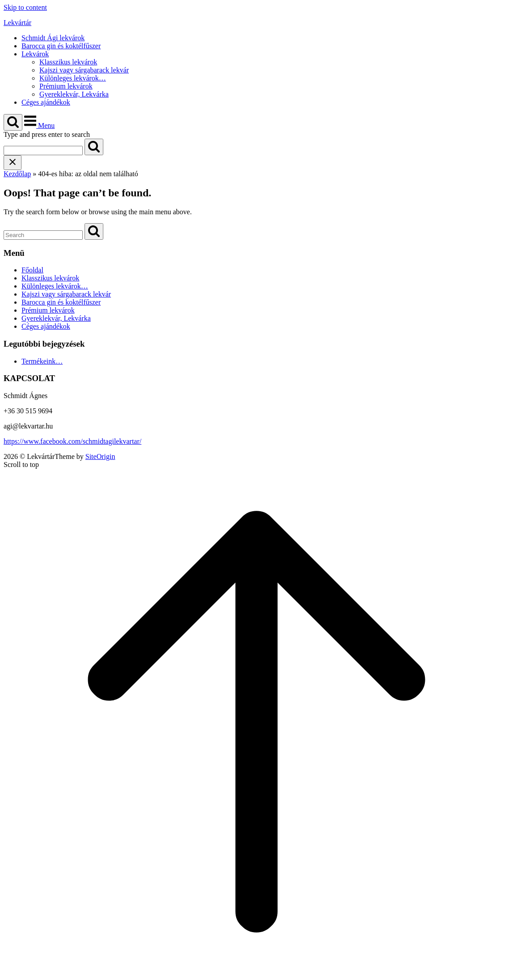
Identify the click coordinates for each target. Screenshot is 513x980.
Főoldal (32, 270)
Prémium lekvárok (66, 86)
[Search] (94, 147)
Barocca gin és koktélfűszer (61, 46)
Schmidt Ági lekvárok (53, 38)
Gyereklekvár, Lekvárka (74, 94)
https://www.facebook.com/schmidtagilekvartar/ (72, 441)
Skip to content (25, 7)
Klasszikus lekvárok (68, 62)
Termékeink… (42, 361)
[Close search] (13, 163)
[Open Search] (13, 122)
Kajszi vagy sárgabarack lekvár (84, 70)
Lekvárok (35, 54)
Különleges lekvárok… (73, 78)
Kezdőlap (17, 174)
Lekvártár (17, 23)
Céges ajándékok (46, 102)
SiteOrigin (100, 456)
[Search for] (43, 151)
